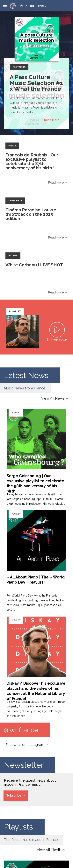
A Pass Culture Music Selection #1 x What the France (36, 83)
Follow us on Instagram (25, 745)
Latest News (26, 375)
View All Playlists (51, 850)
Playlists (18, 827)
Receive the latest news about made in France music (30, 782)
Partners (19, 67)
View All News (53, 398)
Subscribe (14, 795)
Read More (52, 120)
